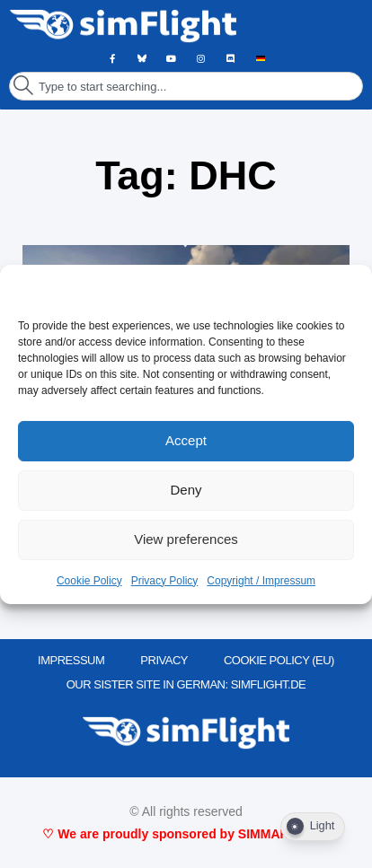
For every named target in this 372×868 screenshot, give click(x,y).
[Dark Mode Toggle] (313, 827)
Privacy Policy (165, 581)
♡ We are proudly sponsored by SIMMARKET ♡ (186, 834)
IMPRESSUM (71, 660)
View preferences (186, 539)
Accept (186, 440)
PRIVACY (164, 660)
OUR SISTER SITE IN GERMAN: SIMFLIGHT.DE (186, 684)
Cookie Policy (89, 581)
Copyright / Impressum (261, 581)
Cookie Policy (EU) (279, 660)
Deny (186, 490)
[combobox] (186, 86)
